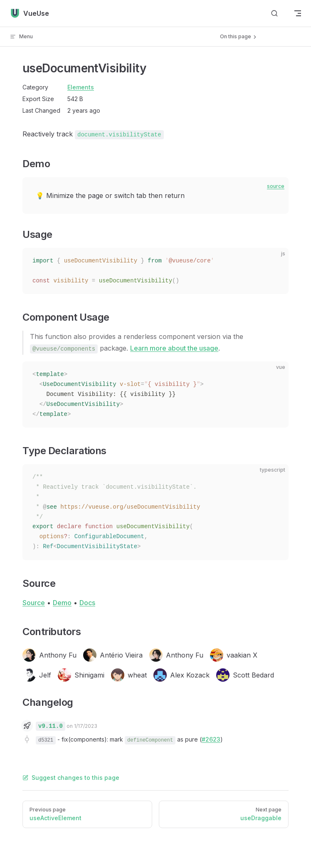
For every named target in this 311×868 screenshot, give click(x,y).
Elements (81, 87)
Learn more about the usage (174, 348)
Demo (62, 603)
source (276, 186)
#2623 (211, 739)
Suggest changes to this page (71, 778)
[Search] (274, 14)
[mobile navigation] (298, 13)
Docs (87, 603)
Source (34, 603)
